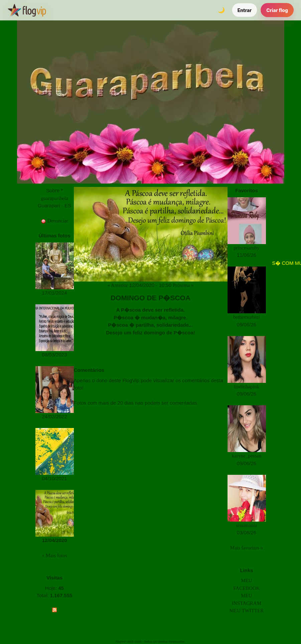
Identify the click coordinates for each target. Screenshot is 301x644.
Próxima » (183, 285)
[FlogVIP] (27, 10)
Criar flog (277, 10)
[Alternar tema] (221, 10)
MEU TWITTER (247, 611)
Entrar (245, 10)
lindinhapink (247, 387)
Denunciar (54, 221)
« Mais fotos (55, 555)
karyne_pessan (247, 456)
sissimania (247, 525)
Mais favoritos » (247, 548)
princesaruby (246, 248)
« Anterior (118, 285)
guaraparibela (54, 198)
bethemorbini (247, 317)
